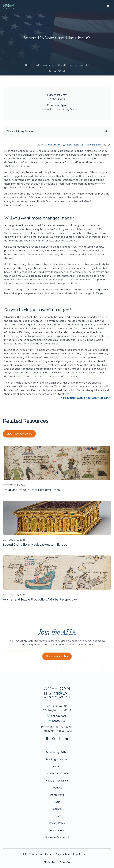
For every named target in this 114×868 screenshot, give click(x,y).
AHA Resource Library (44, 65)
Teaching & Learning (57, 759)
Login (57, 802)
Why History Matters (57, 752)
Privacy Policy (57, 823)
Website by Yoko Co (57, 862)
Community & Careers (57, 774)
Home (28, 65)
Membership (57, 795)
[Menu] (108, 6)
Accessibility (57, 830)
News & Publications (57, 781)
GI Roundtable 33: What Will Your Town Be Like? (74, 145)
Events (57, 767)
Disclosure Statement (57, 837)
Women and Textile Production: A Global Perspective (40, 599)
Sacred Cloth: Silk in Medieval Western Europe (35, 545)
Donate (57, 816)
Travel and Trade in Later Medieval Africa (31, 490)
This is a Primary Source (20, 131)
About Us (57, 788)
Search (57, 809)
